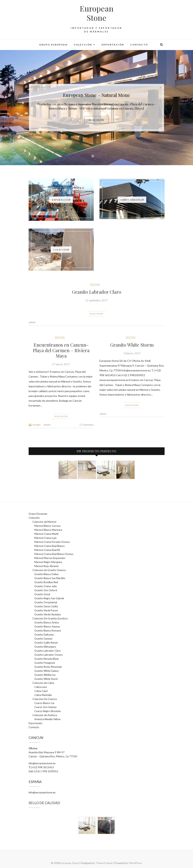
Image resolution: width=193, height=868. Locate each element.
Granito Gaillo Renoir (46, 643)
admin (32, 322)
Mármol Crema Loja (45, 538)
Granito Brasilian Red (46, 582)
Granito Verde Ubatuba (48, 614)
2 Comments (87, 425)
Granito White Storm (132, 345)
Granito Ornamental (46, 602)
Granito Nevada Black (47, 659)
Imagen (37, 425)
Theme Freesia (104, 863)
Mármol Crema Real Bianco (50, 546)
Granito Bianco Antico (47, 622)
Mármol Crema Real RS (47, 550)
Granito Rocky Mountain (48, 667)
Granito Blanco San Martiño (50, 578)
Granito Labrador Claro (97, 292)
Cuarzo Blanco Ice (44, 703)
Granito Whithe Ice (45, 675)
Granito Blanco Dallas (46, 574)
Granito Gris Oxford (46, 590)
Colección (83, 45)
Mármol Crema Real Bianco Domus (54, 554)
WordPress (136, 863)
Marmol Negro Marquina (48, 562)
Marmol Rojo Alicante (46, 566)
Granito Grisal (42, 594)
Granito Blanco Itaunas (47, 626)
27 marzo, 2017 (61, 364)
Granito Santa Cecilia (46, 606)
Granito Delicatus (44, 635)
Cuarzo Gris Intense (45, 707)
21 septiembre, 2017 (97, 300)
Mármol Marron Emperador (50, 558)
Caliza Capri (41, 691)
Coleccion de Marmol (44, 522)
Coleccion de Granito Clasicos (49, 570)
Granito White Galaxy (47, 671)
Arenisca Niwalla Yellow (47, 719)
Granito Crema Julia (46, 586)
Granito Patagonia (45, 663)
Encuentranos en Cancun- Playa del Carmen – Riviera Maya (61, 350)
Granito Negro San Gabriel (49, 598)
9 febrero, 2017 (132, 353)
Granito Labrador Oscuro (49, 655)
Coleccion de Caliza (43, 683)
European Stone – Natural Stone (96, 95)
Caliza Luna (41, 687)
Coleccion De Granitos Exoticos (50, 618)
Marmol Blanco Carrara (47, 526)
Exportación (113, 45)
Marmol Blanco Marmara (48, 530)
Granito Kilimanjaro (45, 647)
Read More (96, 120)
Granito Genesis (43, 639)
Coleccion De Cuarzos (45, 699)
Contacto (139, 45)
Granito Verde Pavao (46, 610)
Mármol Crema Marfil (46, 534)
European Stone (97, 13)
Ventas (95, 284)
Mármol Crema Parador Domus (52, 542)
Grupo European (53, 45)
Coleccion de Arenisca (45, 715)
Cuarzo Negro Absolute (48, 711)
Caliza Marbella (43, 695)
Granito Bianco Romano (48, 631)
